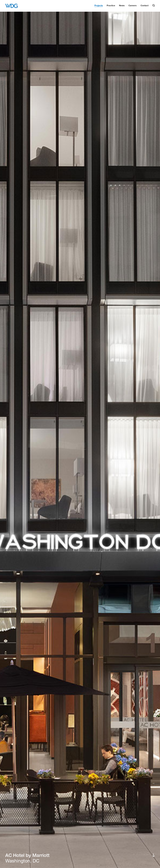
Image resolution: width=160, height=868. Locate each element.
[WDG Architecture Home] (11, 6)
